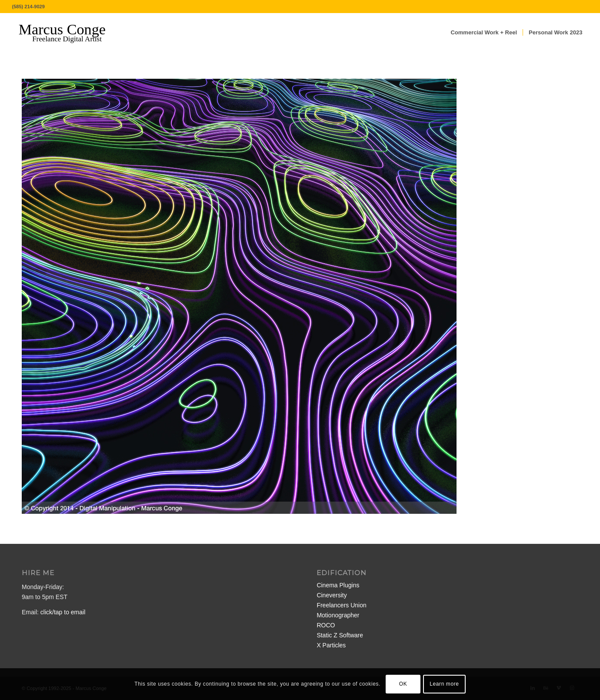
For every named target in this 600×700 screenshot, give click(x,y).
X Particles (331, 645)
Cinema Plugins (338, 585)
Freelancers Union (341, 605)
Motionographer (338, 615)
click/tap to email (63, 612)
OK (403, 684)
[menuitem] (484, 33)
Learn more (444, 684)
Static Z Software (340, 635)
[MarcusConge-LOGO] (69, 33)
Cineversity (332, 595)
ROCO (326, 625)
